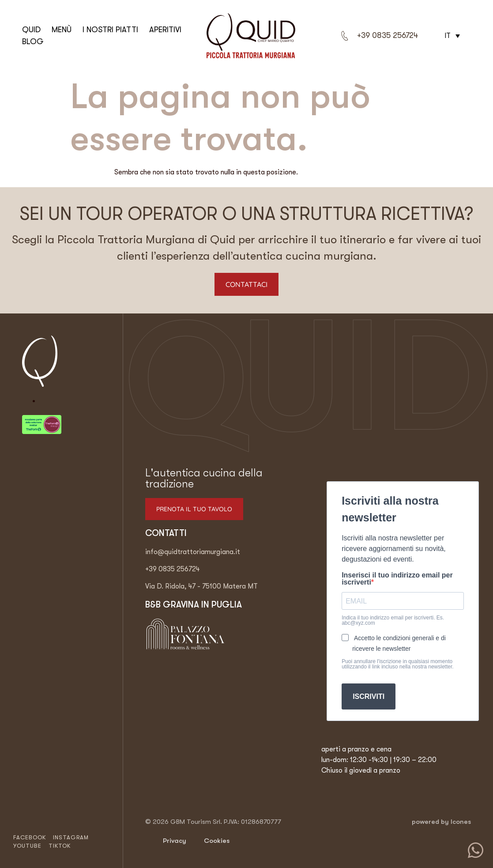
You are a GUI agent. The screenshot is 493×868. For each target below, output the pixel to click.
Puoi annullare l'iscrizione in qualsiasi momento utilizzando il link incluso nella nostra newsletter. (397, 664)
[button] (451, 36)
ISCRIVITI (369, 696)
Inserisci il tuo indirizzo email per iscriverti (397, 579)
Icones (461, 822)
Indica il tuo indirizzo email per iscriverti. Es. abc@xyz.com (393, 620)
